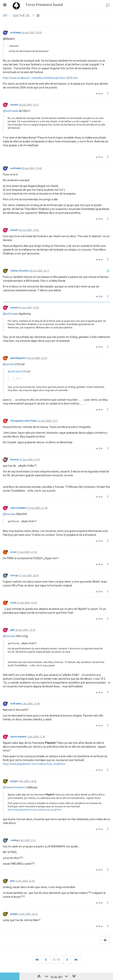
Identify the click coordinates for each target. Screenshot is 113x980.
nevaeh (14, 105)
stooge (14, 575)
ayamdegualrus (18, 358)
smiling (14, 840)
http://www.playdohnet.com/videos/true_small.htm (34, 764)
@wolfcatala (11, 111)
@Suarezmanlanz (14, 787)
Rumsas (15, 460)
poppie (14, 781)
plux (12, 881)
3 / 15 (56, 960)
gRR (12, 630)
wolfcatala (16, 33)
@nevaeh (9, 364)
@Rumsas (9, 514)
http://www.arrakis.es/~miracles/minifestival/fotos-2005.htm (40, 78)
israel (13, 552)
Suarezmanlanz (18, 508)
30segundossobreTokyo (24, 421)
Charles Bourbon (20, 271)
